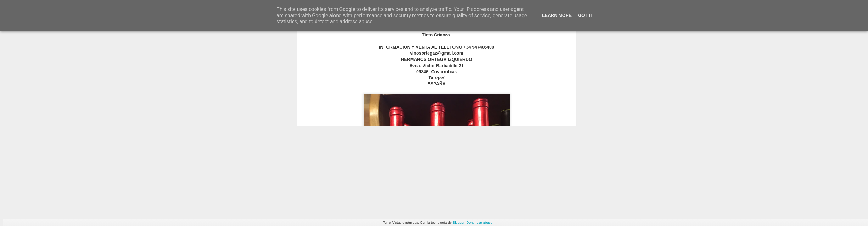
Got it (585, 15)
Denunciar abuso (479, 223)
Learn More (557, 15)
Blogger (459, 223)
